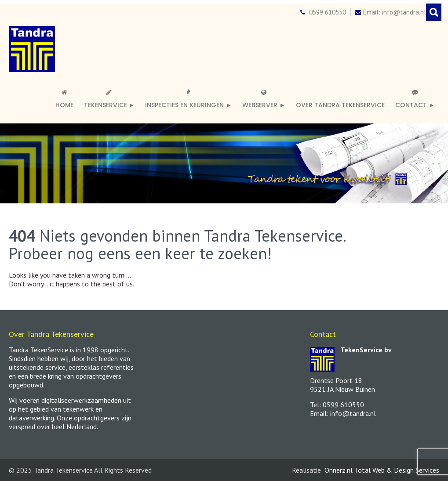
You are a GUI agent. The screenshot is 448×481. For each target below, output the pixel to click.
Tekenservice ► (109, 99)
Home (64, 99)
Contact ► (415, 99)
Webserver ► (264, 99)
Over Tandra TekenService (340, 105)
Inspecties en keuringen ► (188, 99)
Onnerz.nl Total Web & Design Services (382, 470)
